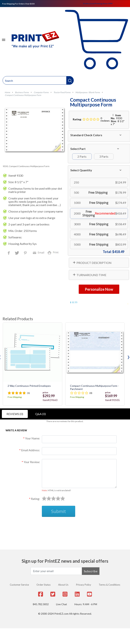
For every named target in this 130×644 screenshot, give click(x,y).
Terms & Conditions (109, 585)
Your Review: (32, 462)
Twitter (17, 253)
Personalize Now (99, 289)
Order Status (44, 585)
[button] (70, 80)
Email (39, 252)
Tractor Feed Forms (62, 92)
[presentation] (129, 356)
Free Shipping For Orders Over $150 (18, 4)
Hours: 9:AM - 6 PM (86, 604)
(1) (28, 393)
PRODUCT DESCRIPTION (94, 263)
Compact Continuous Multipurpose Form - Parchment (94, 387)
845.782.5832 (41, 604)
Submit (59, 511)
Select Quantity (81, 170)
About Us (63, 585)
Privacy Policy (84, 585)
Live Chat (62, 604)
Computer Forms (41, 92)
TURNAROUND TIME (91, 275)
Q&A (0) (40, 414)
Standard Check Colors (86, 135)
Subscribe (91, 571)
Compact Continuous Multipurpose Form (23, 95)
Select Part (78, 149)
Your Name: (32, 438)
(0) (91, 393)
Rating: (35, 499)
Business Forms (22, 92)
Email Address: (31, 450)
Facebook (9, 253)
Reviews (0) (15, 414)
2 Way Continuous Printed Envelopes (29, 386)
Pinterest (26, 253)
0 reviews (105, 119)
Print (54, 252)
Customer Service (19, 585)
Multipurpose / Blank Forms (88, 92)
